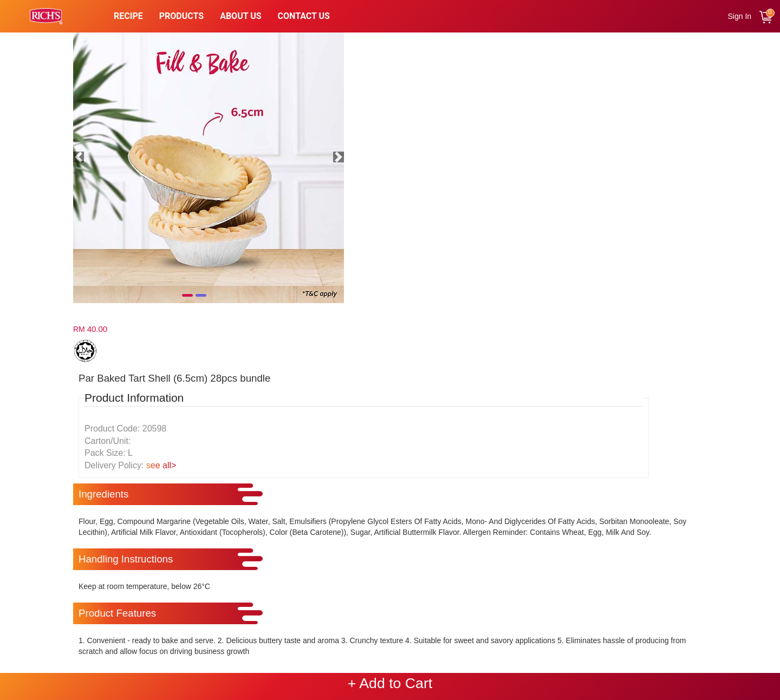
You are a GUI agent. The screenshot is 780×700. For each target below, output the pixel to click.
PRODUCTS (181, 16)
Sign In (740, 16)
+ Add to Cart (390, 683)
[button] (79, 157)
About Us (240, 16)
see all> (161, 465)
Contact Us (304, 16)
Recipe (128, 16)
